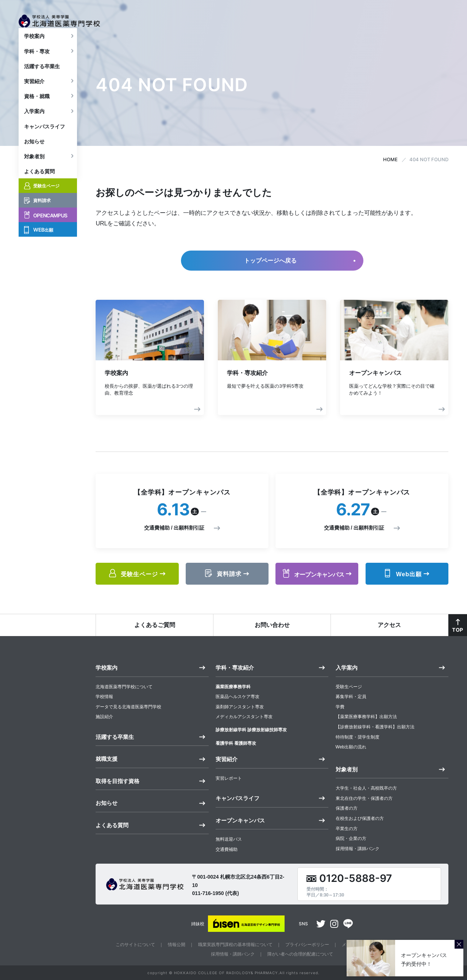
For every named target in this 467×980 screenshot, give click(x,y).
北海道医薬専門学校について (124, 687)
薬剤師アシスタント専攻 (240, 707)
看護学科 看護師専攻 (236, 743)
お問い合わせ (272, 625)
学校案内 (34, 46)
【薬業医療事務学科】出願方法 (366, 717)
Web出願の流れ (351, 747)
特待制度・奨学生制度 (358, 737)
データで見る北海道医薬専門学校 (128, 707)
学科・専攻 (37, 61)
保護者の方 (347, 808)
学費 (340, 707)
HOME (390, 159)
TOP (458, 630)
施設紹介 (104, 717)
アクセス (389, 625)
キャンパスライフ (45, 136)
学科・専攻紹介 (235, 668)
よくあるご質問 (155, 625)
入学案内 (34, 121)
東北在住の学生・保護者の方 (364, 798)
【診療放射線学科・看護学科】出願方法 (375, 727)
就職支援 (107, 759)
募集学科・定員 (351, 697)
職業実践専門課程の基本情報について (235, 945)
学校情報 (104, 697)
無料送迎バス (229, 839)
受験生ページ (349, 687)
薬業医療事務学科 (233, 687)
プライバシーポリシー (307, 945)
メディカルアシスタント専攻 (244, 717)
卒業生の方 (347, 829)
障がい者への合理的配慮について (300, 954)
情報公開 (177, 945)
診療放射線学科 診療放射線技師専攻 (251, 730)
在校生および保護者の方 (360, 818)
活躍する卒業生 (42, 76)
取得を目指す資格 (117, 781)
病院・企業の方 (351, 838)
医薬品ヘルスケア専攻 (238, 697)
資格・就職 (37, 106)
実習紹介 (34, 92)
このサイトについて (135, 945)
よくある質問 (39, 182)
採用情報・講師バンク (358, 849)
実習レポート (229, 778)
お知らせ (34, 151)
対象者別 (34, 167)
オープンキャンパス (240, 820)
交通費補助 (227, 849)
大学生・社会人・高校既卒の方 (366, 788)
